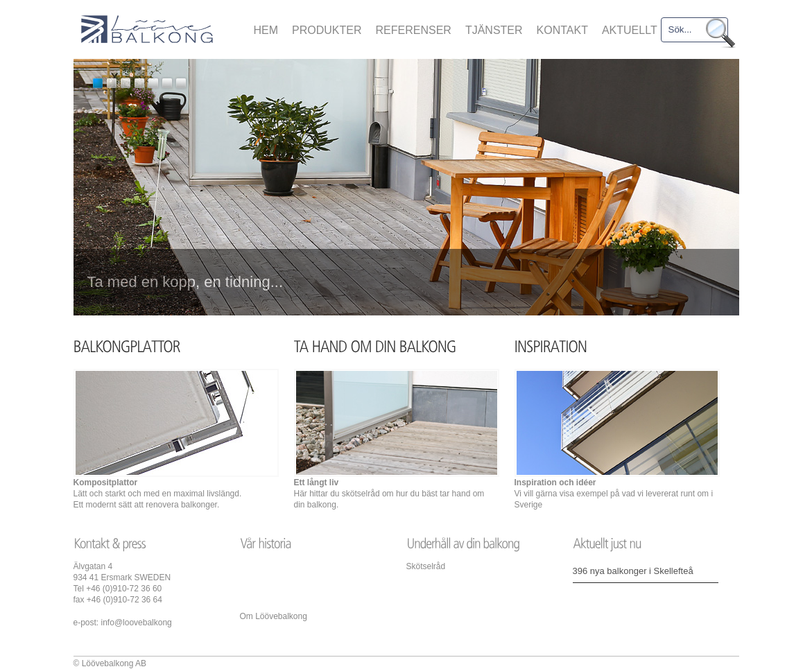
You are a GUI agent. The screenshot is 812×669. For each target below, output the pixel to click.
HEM (266, 30)
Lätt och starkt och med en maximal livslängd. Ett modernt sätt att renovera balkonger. (158, 494)
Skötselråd (426, 566)
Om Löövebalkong (274, 616)
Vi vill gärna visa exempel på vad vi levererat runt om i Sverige (614, 494)
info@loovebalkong (137, 623)
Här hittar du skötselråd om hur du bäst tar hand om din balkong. (389, 494)
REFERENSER (414, 30)
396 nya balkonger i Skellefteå (633, 571)
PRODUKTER (327, 30)
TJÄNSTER (494, 30)
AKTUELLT (630, 30)
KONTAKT (562, 30)
